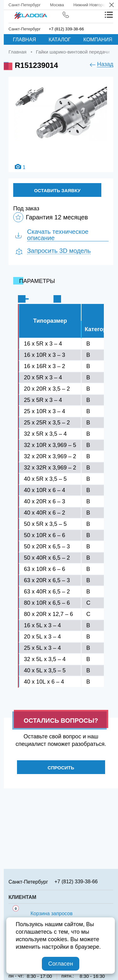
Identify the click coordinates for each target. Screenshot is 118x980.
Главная (24, 40)
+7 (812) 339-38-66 (66, 29)
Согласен (61, 964)
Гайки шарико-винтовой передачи (73, 52)
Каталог (60, 40)
